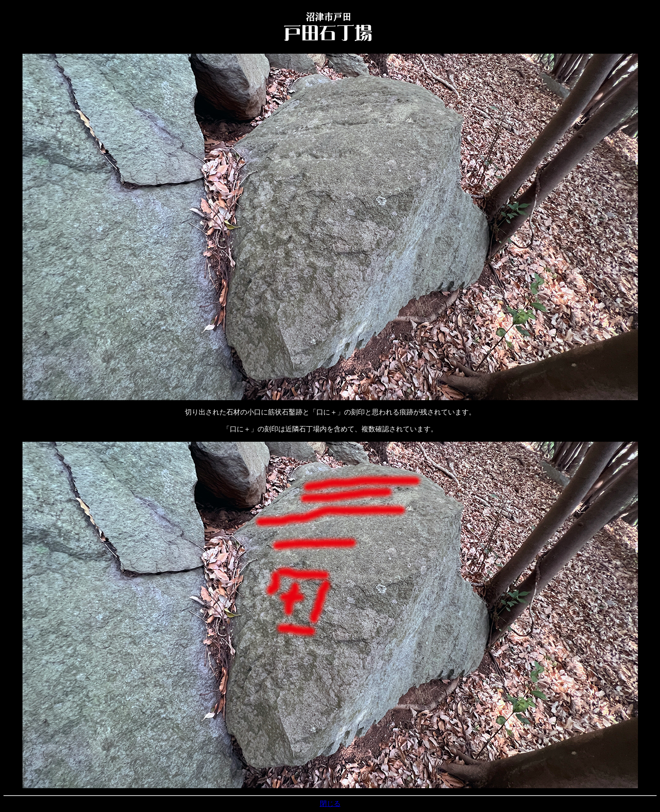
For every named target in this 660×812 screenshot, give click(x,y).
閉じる (330, 804)
